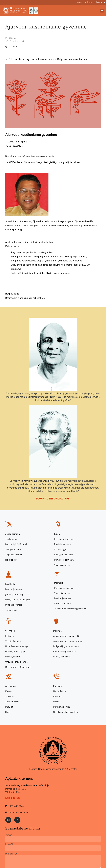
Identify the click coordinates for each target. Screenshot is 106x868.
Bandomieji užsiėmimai (16, 544)
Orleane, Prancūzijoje (15, 652)
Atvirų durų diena (13, 549)
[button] (102, 11)
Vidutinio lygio (61, 549)
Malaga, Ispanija (13, 657)
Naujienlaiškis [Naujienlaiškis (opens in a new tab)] (60, 691)
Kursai (57, 534)
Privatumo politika (61, 707)
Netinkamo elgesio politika (65, 712)
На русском (11, 560)
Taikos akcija (11, 610)
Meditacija (10, 584)
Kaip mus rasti (13, 798)
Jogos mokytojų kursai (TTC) (67, 636)
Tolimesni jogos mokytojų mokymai (71, 609)
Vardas (9, 835)
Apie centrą (11, 686)
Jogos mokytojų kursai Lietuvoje (68, 641)
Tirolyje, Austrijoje (13, 641)
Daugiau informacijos (53, 499)
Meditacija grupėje (14, 589)
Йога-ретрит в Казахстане (18, 667)
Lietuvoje (9, 636)
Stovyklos (10, 631)
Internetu (58, 583)
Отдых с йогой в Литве (16, 662)
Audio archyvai (12, 702)
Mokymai (58, 631)
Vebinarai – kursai (63, 604)
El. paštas (10, 844)
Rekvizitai (58, 697)
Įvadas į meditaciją (14, 594)
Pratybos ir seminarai (64, 560)
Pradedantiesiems (63, 544)
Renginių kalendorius (64, 539)
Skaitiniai (9, 697)
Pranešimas (11, 854)
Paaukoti (9, 707)
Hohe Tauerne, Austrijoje (17, 646)
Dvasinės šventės (14, 605)
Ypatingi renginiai (62, 565)
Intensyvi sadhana (62, 657)
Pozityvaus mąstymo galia (18, 600)
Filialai (56, 702)
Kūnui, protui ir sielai (63, 555)
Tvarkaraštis (11, 539)
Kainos (8, 691)
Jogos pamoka (13, 534)
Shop (8, 712)
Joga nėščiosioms (14, 555)
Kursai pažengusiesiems (65, 652)
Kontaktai (58, 686)
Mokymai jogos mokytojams (66, 646)
